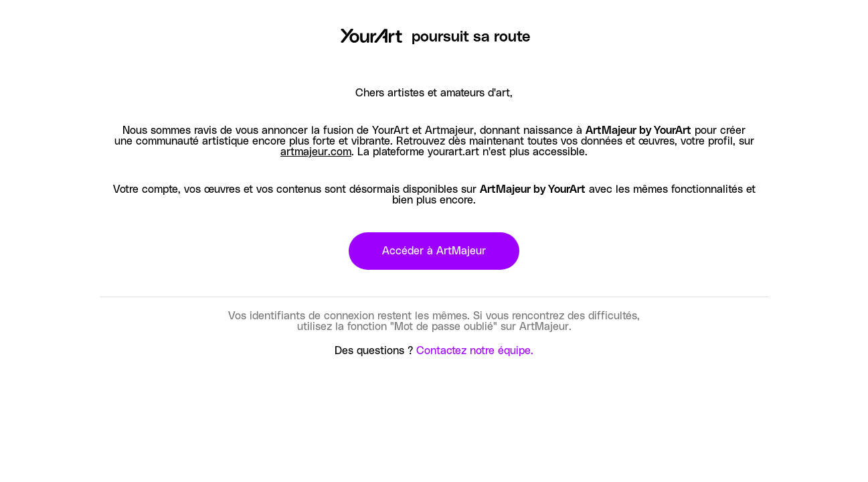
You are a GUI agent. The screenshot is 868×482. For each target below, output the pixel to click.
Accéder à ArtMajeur (434, 251)
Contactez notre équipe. (475, 351)
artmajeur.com (316, 152)
